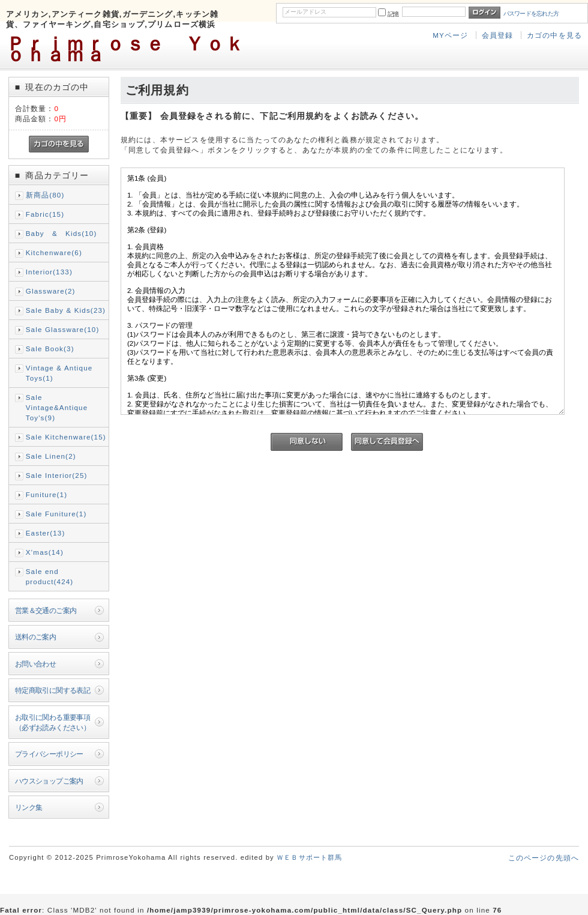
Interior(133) (49, 272)
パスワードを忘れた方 (531, 14)
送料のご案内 (36, 637)
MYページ (450, 35)
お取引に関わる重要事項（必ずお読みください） (53, 722)
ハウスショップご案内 (49, 781)
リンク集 (29, 807)
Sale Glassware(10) (63, 329)
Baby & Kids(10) (61, 233)
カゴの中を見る (554, 35)
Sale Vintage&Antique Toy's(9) (57, 407)
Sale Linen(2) (51, 456)
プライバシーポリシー (49, 754)
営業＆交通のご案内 (46, 610)
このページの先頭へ (544, 858)
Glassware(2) (51, 291)
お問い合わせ (36, 664)
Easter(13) (46, 533)
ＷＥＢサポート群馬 (309, 857)
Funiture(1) (46, 494)
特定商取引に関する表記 (53, 690)
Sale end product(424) (50, 576)
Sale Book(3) (50, 349)
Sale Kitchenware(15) (66, 437)
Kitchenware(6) (54, 252)
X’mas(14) (45, 552)
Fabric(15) (45, 214)
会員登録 (498, 35)
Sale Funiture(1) (56, 514)
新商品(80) (45, 195)
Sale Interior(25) (57, 475)
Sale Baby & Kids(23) (66, 310)
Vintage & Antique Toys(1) (59, 373)
